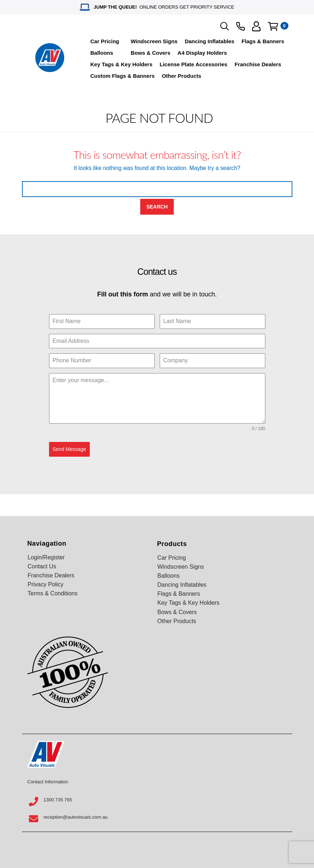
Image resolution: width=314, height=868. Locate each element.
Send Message (69, 449)
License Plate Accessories (194, 64)
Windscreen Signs (154, 41)
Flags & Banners (263, 41)
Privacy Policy (46, 584)
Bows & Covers (151, 53)
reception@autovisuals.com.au (76, 817)
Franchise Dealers (258, 64)
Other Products (182, 76)
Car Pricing (105, 41)
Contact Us (42, 566)
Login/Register (46, 557)
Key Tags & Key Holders (121, 64)
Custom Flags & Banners (123, 76)
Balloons (102, 53)
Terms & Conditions (53, 593)
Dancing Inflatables (209, 41)
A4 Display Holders (202, 53)
